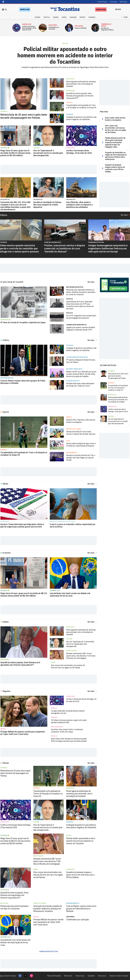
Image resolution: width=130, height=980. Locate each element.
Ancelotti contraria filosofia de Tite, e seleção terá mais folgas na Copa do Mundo (81, 458)
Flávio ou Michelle (81, 28)
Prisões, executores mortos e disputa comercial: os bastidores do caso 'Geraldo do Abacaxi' (65, 248)
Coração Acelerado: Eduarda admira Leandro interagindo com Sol (68, 712)
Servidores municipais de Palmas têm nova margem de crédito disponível (47, 205)
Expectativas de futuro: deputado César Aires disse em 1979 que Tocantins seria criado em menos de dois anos (80, 305)
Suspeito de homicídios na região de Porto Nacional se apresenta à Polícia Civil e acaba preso (116, 156)
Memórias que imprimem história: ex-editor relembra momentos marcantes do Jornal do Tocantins (81, 292)
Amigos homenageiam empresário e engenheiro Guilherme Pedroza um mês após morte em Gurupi (108, 248)
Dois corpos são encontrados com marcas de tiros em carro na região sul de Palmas (116, 129)
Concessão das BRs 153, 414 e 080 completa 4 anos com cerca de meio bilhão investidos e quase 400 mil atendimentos (15, 206)
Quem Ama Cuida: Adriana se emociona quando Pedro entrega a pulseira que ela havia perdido (69, 740)
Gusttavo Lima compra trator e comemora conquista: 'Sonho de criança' (67, 731)
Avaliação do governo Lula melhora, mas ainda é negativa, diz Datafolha (81, 118)
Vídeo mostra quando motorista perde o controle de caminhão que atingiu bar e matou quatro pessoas (19, 248)
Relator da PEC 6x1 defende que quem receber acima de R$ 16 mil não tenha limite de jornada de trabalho (81, 374)
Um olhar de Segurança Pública (107, 29)
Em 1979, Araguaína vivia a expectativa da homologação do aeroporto (81, 317)
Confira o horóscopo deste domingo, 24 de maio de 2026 (29, 28)
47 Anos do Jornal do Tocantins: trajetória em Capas (23, 322)
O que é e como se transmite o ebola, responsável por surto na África (73, 525)
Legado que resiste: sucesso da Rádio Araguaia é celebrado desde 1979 (81, 329)
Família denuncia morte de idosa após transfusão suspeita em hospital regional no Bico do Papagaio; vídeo (115, 142)
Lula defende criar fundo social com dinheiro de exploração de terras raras (70, 595)
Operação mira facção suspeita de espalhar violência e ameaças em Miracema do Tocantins (48, 909)
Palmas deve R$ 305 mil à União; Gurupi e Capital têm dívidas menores (81, 433)
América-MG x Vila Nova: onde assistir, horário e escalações (81, 421)
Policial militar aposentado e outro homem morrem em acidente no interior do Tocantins (65, 55)
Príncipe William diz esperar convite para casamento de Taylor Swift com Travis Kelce (23, 733)
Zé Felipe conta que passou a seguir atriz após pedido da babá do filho (69, 721)
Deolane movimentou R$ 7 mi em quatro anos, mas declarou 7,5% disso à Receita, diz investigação (81, 656)
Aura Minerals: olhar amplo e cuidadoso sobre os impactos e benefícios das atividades (79, 205)
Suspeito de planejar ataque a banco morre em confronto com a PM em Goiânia (115, 168)
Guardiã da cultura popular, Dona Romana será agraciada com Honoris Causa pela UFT (80, 96)
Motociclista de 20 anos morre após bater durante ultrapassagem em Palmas (24, 116)
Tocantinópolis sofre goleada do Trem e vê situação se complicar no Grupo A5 (81, 106)
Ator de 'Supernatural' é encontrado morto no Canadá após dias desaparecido (48, 153)
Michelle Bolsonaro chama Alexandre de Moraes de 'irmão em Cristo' (80, 385)
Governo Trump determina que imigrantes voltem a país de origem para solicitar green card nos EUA (22, 525)
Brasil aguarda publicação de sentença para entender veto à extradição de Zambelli (81, 84)
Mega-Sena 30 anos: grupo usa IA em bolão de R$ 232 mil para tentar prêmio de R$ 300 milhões (16, 153)
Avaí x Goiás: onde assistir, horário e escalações (115, 119)
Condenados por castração (54, 28)
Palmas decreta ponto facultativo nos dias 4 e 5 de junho (14, 907)
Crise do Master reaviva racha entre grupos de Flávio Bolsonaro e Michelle (23, 382)
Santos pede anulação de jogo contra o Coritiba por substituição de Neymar (81, 445)
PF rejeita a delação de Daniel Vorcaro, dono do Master (81, 361)
